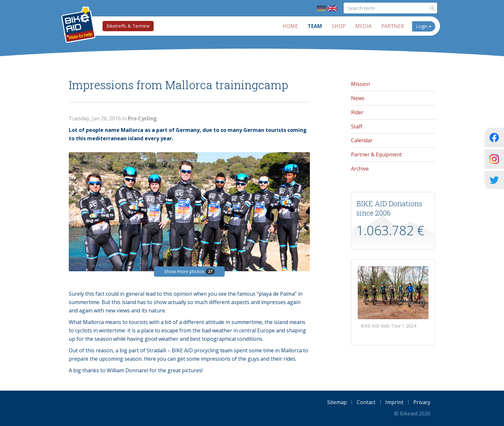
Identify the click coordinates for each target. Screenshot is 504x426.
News (358, 98)
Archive (360, 169)
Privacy (422, 402)
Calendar (362, 140)
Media (363, 26)
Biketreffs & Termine (128, 26)
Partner (393, 26)
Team (315, 26)
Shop (339, 26)
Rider (357, 112)
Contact (366, 402)
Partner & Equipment (376, 154)
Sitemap (337, 402)
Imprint (394, 402)
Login (424, 26)
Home (290, 26)
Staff (357, 126)
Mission (360, 84)
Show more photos (189, 271)
